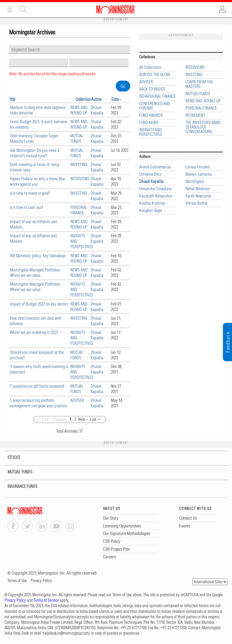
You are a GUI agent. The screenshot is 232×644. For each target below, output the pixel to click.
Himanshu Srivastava (155, 189)
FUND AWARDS (151, 115)
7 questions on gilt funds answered (37, 386)
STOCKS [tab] (10, 458)
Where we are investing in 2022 (34, 332)
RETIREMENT (195, 115)
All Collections (150, 67)
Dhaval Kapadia (97, 110)
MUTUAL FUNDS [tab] (16, 472)
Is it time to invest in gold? (30, 193)
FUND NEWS (149, 123)
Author (97, 99)
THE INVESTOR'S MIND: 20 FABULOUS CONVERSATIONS (203, 127)
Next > (83, 419)
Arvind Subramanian (155, 167)
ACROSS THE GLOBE (155, 75)
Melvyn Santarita (199, 174)
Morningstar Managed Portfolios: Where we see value (35, 273)
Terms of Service (46, 600)
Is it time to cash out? (26, 207)
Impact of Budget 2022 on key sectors (39, 304)
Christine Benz (150, 174)
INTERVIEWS (80, 179)
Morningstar (195, 182)
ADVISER (77, 400)
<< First (43, 419)
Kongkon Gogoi (151, 211)
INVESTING (79, 165)
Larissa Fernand (198, 167)
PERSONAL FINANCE (79, 210)
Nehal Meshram (198, 189)
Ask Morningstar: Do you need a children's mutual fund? (35, 153)
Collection (83, 99)
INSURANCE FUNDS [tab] (19, 487)
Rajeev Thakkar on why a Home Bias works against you (38, 181)
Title (12, 99)
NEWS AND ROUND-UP (79, 110)
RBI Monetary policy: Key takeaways (38, 256)
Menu (10, 9)
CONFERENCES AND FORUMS (155, 106)
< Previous (59, 419)
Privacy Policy (41, 581)
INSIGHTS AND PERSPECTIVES (151, 132)
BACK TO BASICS (152, 89)
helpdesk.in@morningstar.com (66, 633)
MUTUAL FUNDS (77, 139)
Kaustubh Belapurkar (156, 196)
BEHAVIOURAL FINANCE (158, 96)
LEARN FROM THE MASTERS (199, 84)
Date (115, 99)
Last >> (95, 419)
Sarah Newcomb (198, 196)
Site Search (23, 9)
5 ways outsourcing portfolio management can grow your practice (39, 403)
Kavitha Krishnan (152, 203)
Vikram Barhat (197, 203)
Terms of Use (17, 581)
